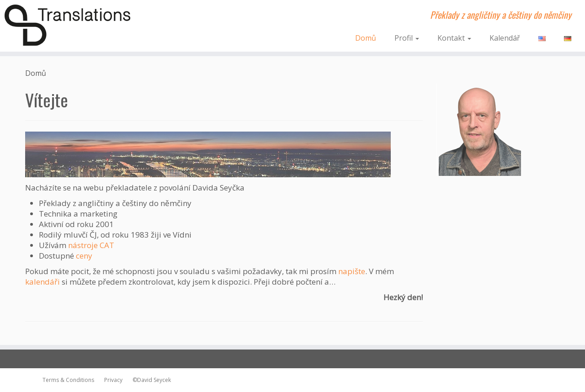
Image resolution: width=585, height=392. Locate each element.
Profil (407, 38)
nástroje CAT (91, 245)
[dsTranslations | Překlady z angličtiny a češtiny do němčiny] (67, 25)
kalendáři (43, 282)
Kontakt (454, 38)
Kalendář (505, 38)
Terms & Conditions (68, 380)
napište (352, 271)
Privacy (111, 380)
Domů (366, 38)
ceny (84, 256)
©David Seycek (150, 380)
